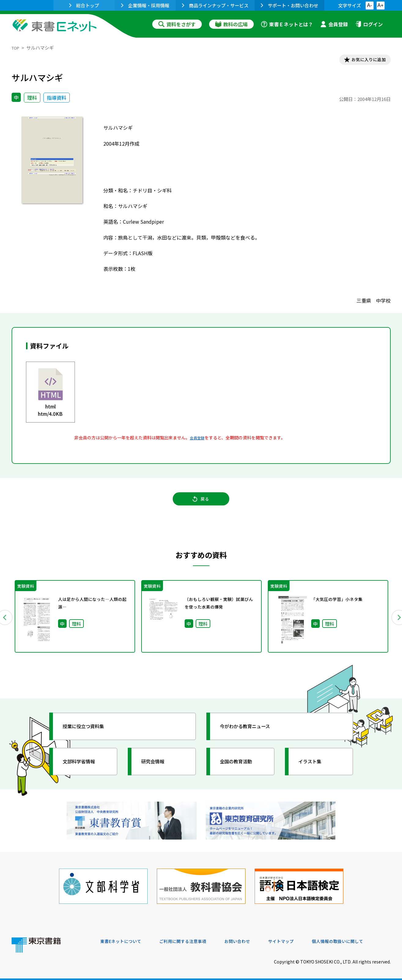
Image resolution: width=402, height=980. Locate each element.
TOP (16, 48)
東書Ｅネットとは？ (287, 24)
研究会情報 (157, 768)
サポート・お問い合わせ (290, 5)
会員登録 (334, 24)
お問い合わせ (252, 938)
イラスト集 (315, 768)
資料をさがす (177, 24)
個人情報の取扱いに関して (361, 938)
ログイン (369, 24)
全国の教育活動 (242, 768)
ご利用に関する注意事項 (192, 938)
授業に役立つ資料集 (90, 733)
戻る (201, 505)
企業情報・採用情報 (145, 5)
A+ (380, 5)
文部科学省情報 (84, 768)
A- (370, 5)
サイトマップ (299, 938)
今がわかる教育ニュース (252, 733)
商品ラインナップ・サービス (215, 5)
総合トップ (84, 5)
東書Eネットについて (124, 938)
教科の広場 (231, 24)
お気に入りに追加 (364, 61)
